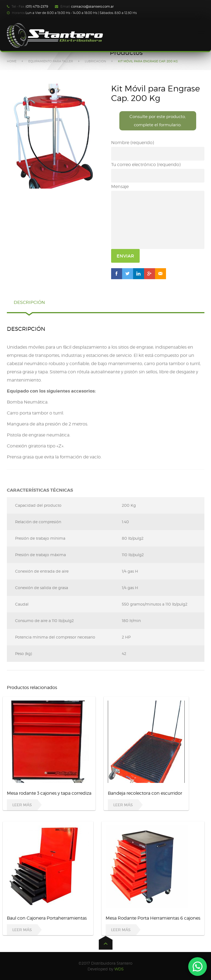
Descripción (29, 302)
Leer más (22, 805)
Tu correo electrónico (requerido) (158, 172)
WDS (119, 969)
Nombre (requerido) (158, 150)
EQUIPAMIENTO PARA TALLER (51, 61)
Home (12, 61)
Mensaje (158, 216)
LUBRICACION (95, 61)
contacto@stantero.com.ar (92, 6)
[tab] (29, 305)
